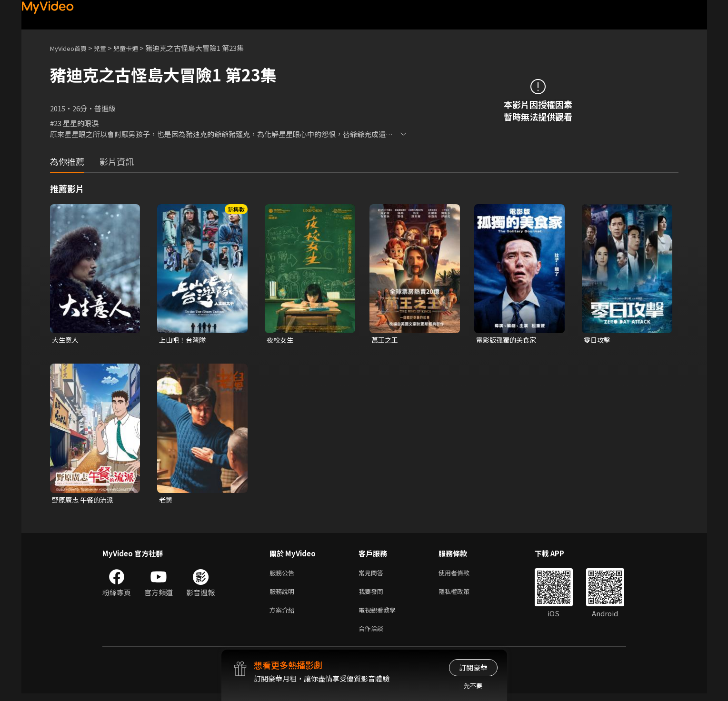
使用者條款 (462, 575)
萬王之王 (386, 340)
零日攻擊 (598, 340)
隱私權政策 (462, 595)
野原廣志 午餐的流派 (85, 501)
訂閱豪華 (473, 667)
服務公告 (284, 575)
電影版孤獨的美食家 (508, 340)
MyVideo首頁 (72, 48)
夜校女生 (281, 340)
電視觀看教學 (380, 615)
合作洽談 (373, 635)
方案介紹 (284, 615)
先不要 (473, 686)
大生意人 (66, 340)
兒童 (108, 48)
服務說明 (284, 595)
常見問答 (373, 575)
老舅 (166, 501)
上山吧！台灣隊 (184, 340)
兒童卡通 (136, 48)
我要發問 (373, 595)
